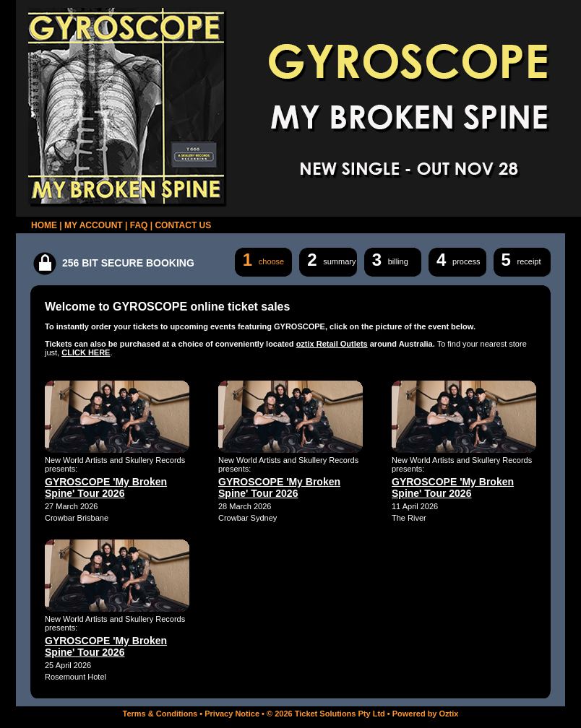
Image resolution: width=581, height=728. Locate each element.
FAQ (139, 225)
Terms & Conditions (160, 714)
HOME (44, 225)
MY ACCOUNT (94, 225)
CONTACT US (183, 225)
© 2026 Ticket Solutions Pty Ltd (326, 714)
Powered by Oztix (426, 714)
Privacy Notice (232, 714)
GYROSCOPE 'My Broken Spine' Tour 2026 (106, 487)
